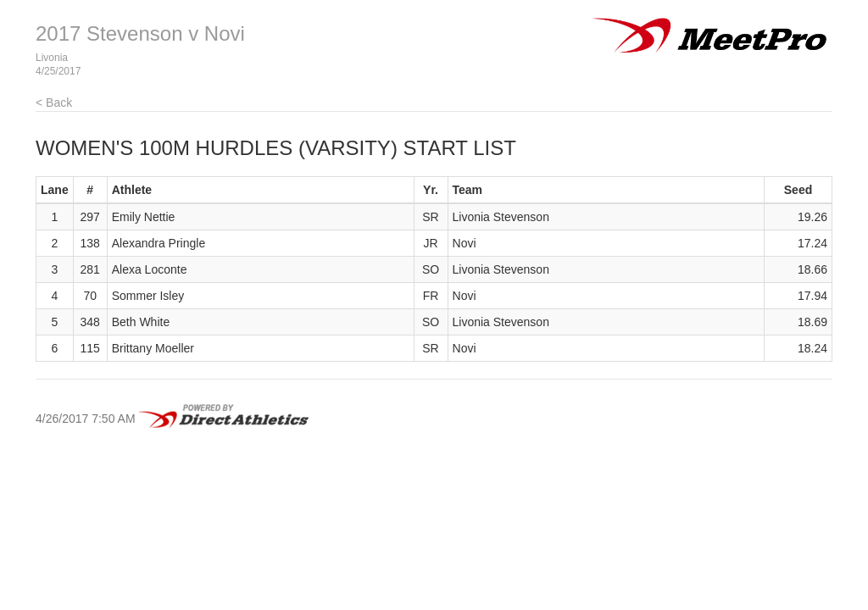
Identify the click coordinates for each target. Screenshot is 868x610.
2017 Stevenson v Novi (140, 33)
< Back (54, 103)
